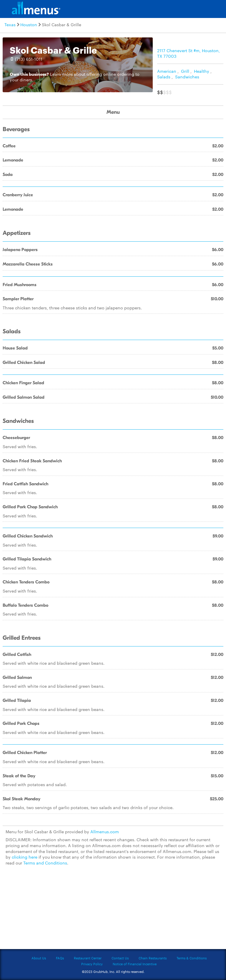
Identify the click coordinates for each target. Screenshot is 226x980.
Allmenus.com (105, 831)
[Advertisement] (113, 911)
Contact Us (120, 958)
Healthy (202, 71)
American (167, 71)
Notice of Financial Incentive (135, 964)
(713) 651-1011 (29, 59)
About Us (39, 958)
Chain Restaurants (153, 958)
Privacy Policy (92, 964)
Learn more (61, 74)
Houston (29, 24)
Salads (164, 77)
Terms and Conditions (45, 863)
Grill (185, 71)
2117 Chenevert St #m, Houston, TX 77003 (188, 53)
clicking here (25, 857)
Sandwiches (187, 77)
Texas (10, 24)
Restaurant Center (88, 958)
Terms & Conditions (192, 958)
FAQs (60, 958)
